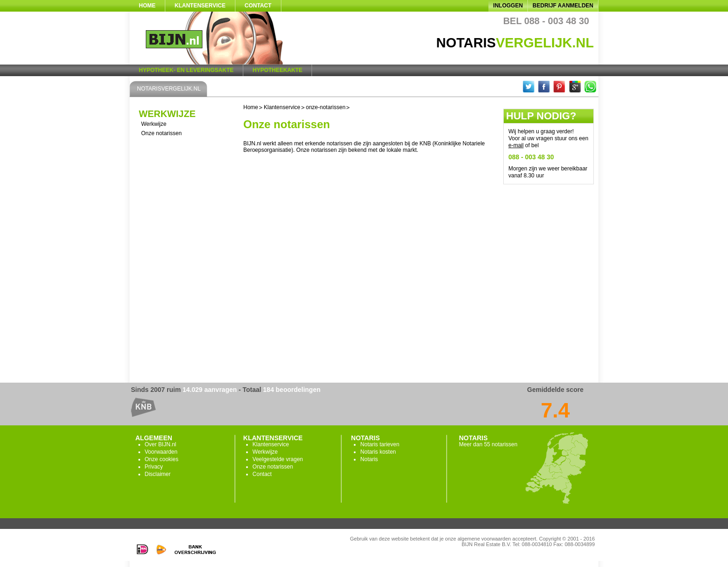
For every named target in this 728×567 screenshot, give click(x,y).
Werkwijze (154, 124)
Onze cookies (162, 459)
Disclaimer (158, 474)
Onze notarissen (161, 133)
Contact (258, 6)
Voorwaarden (161, 452)
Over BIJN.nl (161, 444)
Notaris (369, 459)
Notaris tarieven (380, 444)
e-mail (516, 145)
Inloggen (508, 6)
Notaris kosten (378, 452)
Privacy (154, 467)
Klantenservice (200, 6)
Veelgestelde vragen (278, 459)
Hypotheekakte (277, 70)
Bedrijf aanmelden (563, 6)
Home (147, 6)
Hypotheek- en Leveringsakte (186, 70)
